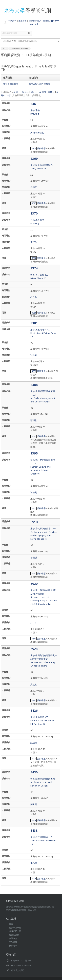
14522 (33, 436)
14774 (33, 759)
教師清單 (13, 946)
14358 (33, 148)
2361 (34, 104)
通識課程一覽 (15, 931)
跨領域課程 (14, 935)
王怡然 (41, 132)
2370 (34, 213)
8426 (34, 710)
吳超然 (34, 684)
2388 (34, 385)
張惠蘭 (34, 863)
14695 (33, 203)
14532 (33, 371)
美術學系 (41, 148)
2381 (34, 323)
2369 (34, 158)
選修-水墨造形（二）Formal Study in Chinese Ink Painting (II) (42, 721)
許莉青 (34, 187)
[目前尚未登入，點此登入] (40, 21)
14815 (33, 508)
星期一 (17, 92)
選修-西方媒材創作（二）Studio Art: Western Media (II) (43, 840)
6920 (34, 584)
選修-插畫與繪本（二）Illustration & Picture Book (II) (43, 333)
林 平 (34, 623)
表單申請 (13, 938)
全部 (9, 95)
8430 (34, 772)
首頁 (11, 924)
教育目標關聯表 (11, 84)
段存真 (34, 297)
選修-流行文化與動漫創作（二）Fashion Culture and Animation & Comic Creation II (43, 467)
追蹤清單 (22, 21)
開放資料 (13, 942)
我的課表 (12, 21)
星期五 (51, 92)
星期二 (25, 92)
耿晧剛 (34, 355)
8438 (34, 830)
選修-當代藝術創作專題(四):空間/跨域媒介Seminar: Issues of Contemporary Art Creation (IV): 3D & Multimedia (44, 597)
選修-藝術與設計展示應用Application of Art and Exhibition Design (43, 782)
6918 (34, 522)
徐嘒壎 (34, 558)
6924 (34, 649)
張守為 (34, 242)
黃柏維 (34, 132)
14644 (33, 639)
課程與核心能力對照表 (39, 84)
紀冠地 (34, 743)
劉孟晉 (34, 804)
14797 (33, 573)
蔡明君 (34, 420)
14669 (33, 313)
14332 (33, 700)
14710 (33, 879)
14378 (33, 258)
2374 (34, 268)
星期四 (43, 92)
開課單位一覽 (15, 928)
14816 (33, 820)
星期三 (34, 92)
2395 (34, 453)
